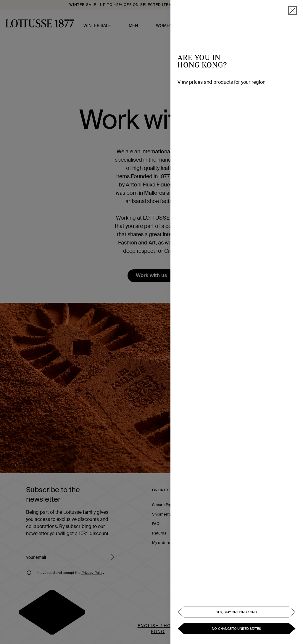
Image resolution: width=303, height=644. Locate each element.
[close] (292, 11)
